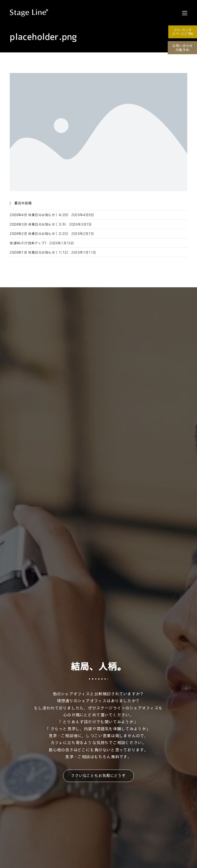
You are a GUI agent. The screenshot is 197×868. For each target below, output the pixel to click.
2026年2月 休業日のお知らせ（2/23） (40, 233)
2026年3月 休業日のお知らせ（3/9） (39, 224)
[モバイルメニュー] (185, 13)
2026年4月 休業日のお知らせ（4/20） (40, 215)
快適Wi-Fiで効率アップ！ (29, 243)
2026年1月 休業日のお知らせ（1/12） (40, 252)
